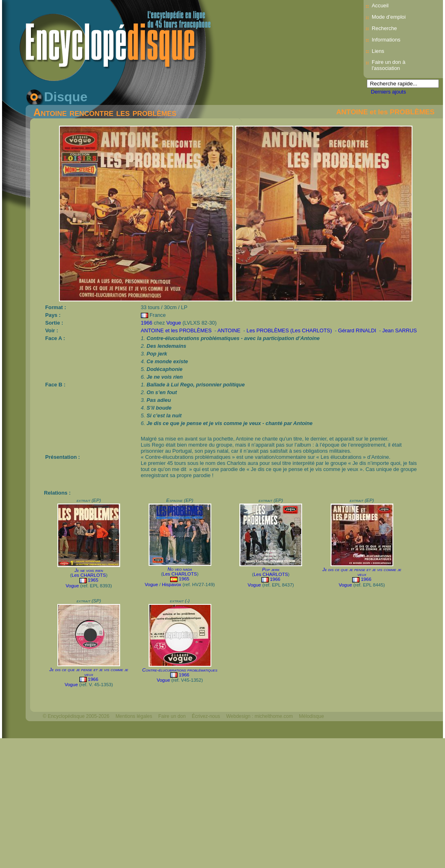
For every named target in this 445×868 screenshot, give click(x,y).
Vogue (173, 323)
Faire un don (172, 716)
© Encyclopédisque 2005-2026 (76, 716)
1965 (93, 580)
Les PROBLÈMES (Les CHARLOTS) (290, 330)
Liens (378, 51)
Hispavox (172, 584)
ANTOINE (230, 330)
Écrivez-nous (206, 716)
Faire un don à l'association (389, 65)
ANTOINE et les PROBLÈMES (385, 112)
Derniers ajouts (388, 92)
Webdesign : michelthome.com (259, 716)
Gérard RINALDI (358, 330)
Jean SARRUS (400, 330)
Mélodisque (311, 716)
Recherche (384, 28)
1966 (147, 323)
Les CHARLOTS (89, 575)
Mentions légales (134, 716)
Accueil (380, 5)
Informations (386, 40)
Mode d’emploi (389, 17)
